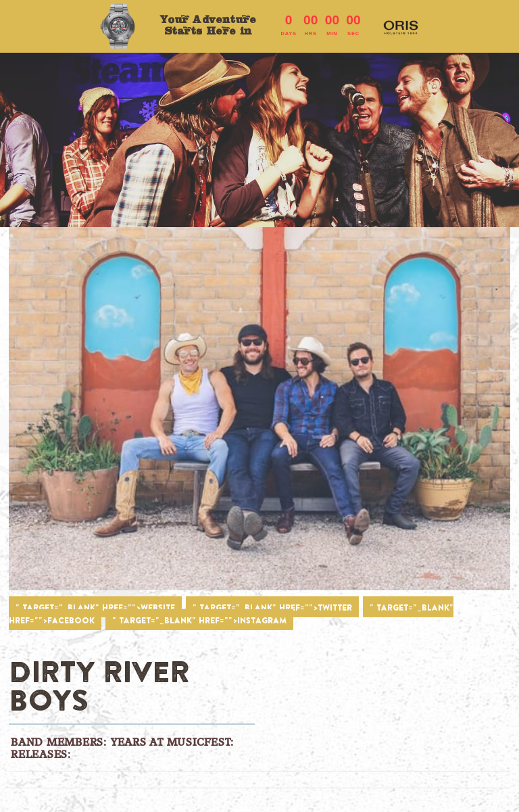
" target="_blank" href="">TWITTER (272, 607)
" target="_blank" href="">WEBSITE (95, 607)
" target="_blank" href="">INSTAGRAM (199, 620)
